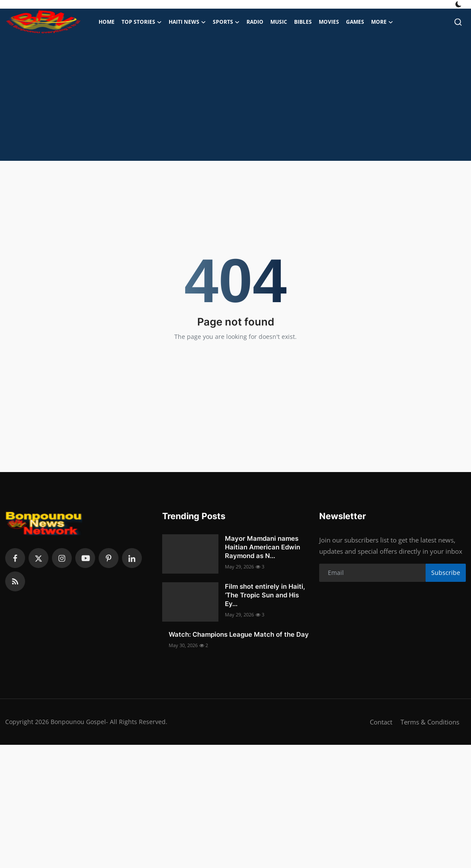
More (382, 22)
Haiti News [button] (187, 22)
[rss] (15, 581)
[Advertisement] (235, 100)
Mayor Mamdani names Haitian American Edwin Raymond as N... (263, 547)
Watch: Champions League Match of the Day (239, 634)
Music (279, 22)
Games (355, 22)
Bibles (303, 22)
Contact (381, 722)
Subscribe (446, 573)
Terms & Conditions (430, 722)
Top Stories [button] (142, 22)
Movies (329, 22)
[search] (458, 22)
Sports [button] (226, 22)
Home (107, 22)
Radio (255, 22)
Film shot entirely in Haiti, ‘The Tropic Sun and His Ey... (265, 595)
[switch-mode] (459, 4)
